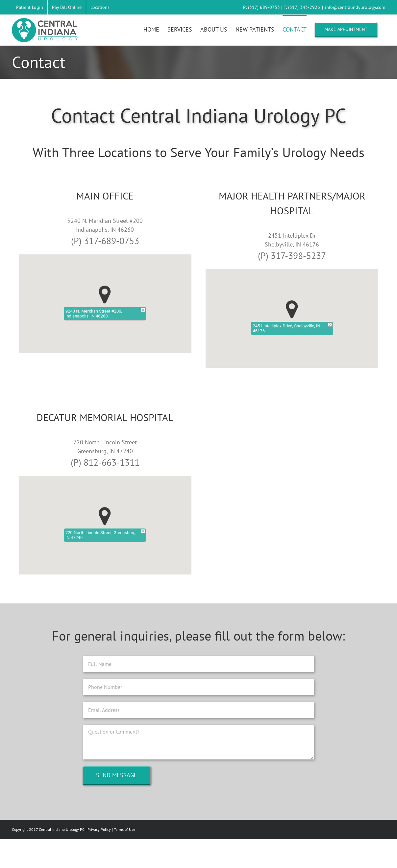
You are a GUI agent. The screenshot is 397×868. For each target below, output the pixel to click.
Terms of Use (124, 829)
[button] (105, 295)
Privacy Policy (99, 829)
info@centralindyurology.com (355, 7)
